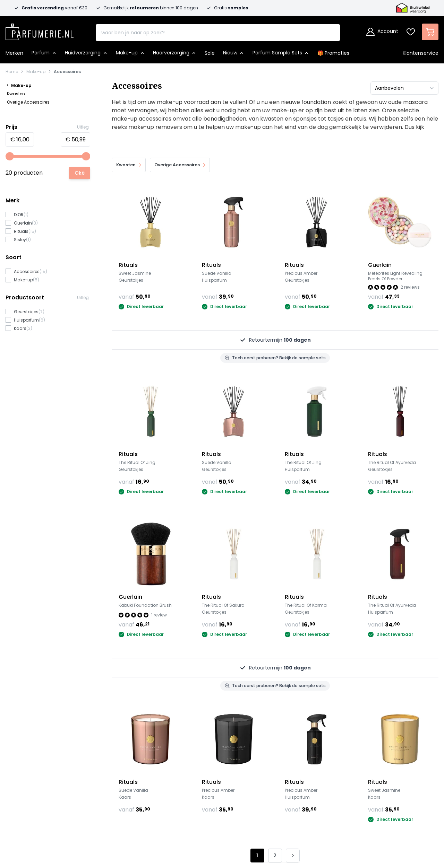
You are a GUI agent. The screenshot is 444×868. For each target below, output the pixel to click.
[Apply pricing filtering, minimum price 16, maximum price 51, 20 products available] (80, 173)
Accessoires (67, 72)
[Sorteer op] (404, 88)
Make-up (36, 72)
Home (12, 72)
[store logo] (40, 30)
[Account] (382, 32)
